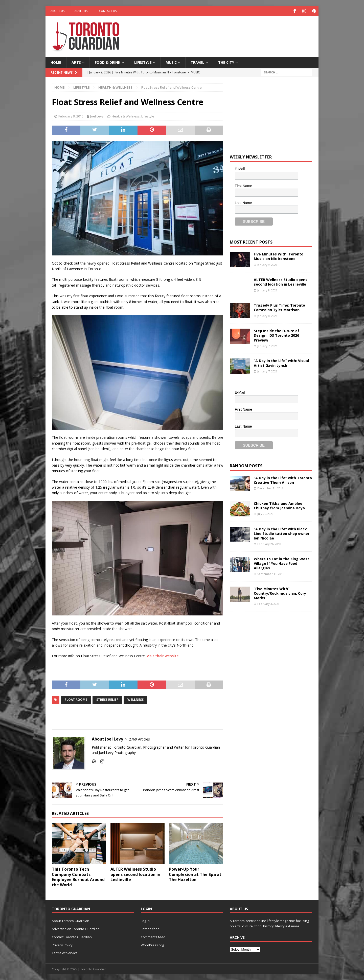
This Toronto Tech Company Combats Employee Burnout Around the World (78, 876)
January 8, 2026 (267, 289)
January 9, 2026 (267, 264)
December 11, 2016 (270, 487)
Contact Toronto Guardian (72, 936)
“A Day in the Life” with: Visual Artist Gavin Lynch (281, 362)
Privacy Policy (62, 944)
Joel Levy (97, 116)
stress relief (107, 699)
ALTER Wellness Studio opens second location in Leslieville (135, 874)
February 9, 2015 (71, 116)
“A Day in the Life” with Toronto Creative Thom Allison (283, 479)
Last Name (243, 202)
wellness (135, 699)
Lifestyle (143, 62)
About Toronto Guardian (71, 920)
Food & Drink (108, 62)
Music (171, 62)
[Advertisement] (231, 32)
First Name (243, 185)
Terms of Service (65, 952)
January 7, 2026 (267, 345)
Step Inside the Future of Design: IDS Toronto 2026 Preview (277, 335)
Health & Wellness (126, 116)
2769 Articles (139, 739)
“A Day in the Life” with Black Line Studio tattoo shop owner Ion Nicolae (282, 533)
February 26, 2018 (269, 543)
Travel (197, 62)
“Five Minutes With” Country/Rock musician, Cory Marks (280, 593)
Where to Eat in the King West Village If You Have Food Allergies (281, 563)
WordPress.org (152, 944)
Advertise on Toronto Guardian (76, 928)
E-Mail (240, 168)
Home (56, 62)
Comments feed (153, 936)
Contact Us (108, 11)
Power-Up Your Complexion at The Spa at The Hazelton (195, 874)
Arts (76, 62)
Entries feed (150, 928)
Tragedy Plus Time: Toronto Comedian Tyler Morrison (279, 307)
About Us (58, 11)
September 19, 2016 (271, 573)
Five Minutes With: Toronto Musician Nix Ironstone (279, 256)
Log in (145, 920)
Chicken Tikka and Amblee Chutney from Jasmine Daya (279, 505)
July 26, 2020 (265, 513)
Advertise (82, 11)
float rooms (76, 699)
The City (226, 62)
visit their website (163, 655)
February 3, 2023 (268, 603)
